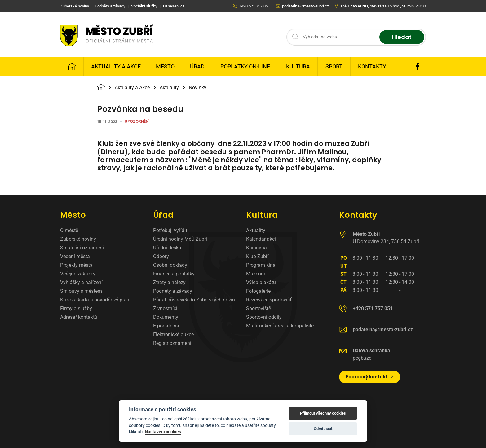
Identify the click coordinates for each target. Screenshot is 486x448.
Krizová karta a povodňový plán (95, 300)
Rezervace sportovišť (269, 300)
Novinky (198, 88)
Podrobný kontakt (370, 377)
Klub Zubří (257, 256)
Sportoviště (258, 308)
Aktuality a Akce (116, 66)
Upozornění (137, 122)
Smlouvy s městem (81, 291)
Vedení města (75, 256)
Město (165, 66)
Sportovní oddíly (264, 317)
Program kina (261, 265)
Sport (334, 66)
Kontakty (372, 66)
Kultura (298, 66)
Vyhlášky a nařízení (81, 282)
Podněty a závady (173, 291)
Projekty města (76, 265)
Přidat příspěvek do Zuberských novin (194, 300)
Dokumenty (166, 317)
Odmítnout (323, 429)
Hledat (402, 37)
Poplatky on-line (245, 66)
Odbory (161, 256)
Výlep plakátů (261, 282)
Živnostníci (165, 308)
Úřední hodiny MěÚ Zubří (180, 239)
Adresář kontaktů (79, 317)
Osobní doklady (170, 265)
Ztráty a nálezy (169, 282)
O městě (69, 230)
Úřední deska (167, 248)
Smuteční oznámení (82, 248)
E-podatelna (166, 326)
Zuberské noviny (78, 239)
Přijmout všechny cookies (323, 413)
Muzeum (256, 274)
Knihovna (256, 248)
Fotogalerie (258, 291)
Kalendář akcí (261, 239)
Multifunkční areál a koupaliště (280, 326)
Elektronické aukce (173, 334)
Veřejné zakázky (78, 274)
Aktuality (169, 88)
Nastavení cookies (163, 432)
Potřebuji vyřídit (170, 230)
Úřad (197, 66)
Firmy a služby (76, 308)
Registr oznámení (172, 343)
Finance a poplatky (174, 274)
